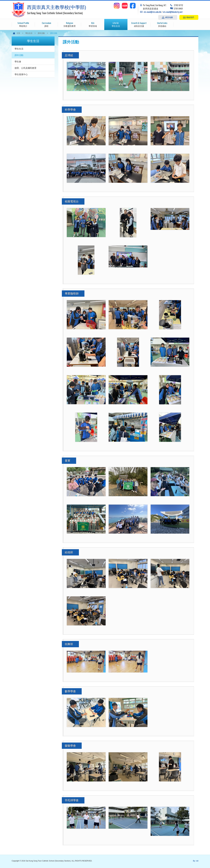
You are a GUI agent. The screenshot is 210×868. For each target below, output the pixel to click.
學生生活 (116, 24)
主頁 (18, 33)
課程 (46, 24)
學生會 (18, 62)
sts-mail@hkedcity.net (173, 12)
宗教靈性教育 (69, 24)
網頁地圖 (169, 17)
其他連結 (162, 24)
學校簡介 (23, 24)
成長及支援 (139, 24)
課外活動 (41, 33)
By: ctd (196, 861)
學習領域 (93, 24)
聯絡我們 (190, 17)
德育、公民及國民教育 (26, 68)
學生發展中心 (21, 74)
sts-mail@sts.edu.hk (152, 12)
